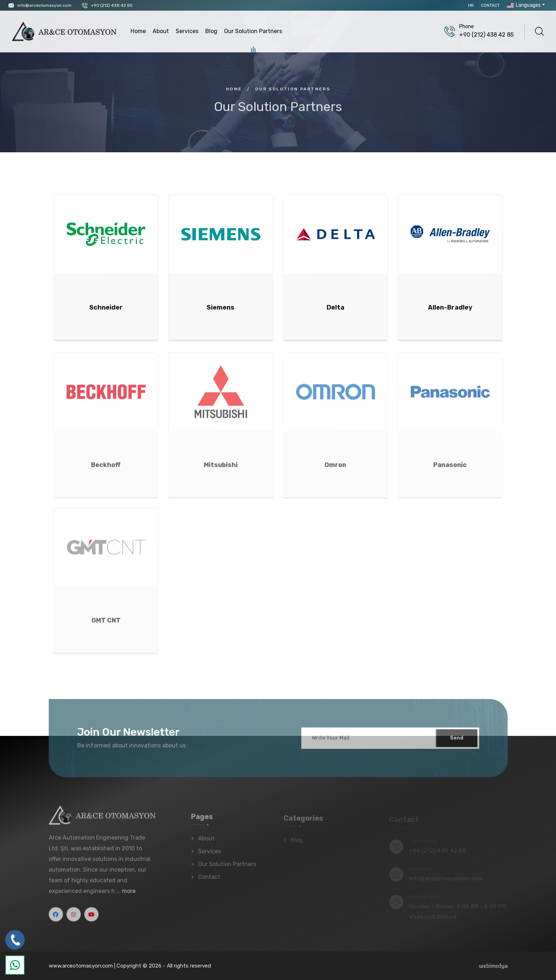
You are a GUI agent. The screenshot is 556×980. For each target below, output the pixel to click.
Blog (211, 31)
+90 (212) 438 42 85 (112, 5)
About (161, 31)
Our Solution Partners (253, 32)
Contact (490, 5)
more (129, 895)
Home (138, 31)
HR (471, 5)
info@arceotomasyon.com (44, 5)
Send (457, 742)
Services (187, 31)
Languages (523, 5)
